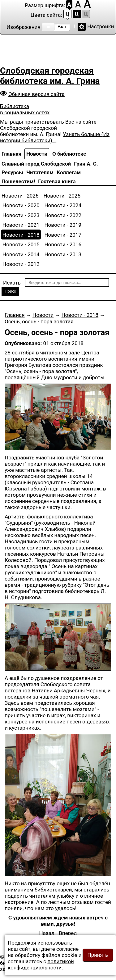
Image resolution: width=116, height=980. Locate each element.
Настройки (101, 26)
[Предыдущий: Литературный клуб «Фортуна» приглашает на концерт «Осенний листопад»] (47, 933)
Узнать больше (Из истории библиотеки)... (55, 137)
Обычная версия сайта (37, 94)
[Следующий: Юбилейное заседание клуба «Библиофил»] (68, 933)
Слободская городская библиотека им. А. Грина (50, 76)
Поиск (10, 291)
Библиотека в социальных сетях (25, 109)
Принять (98, 955)
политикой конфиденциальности (41, 964)
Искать (12, 283)
